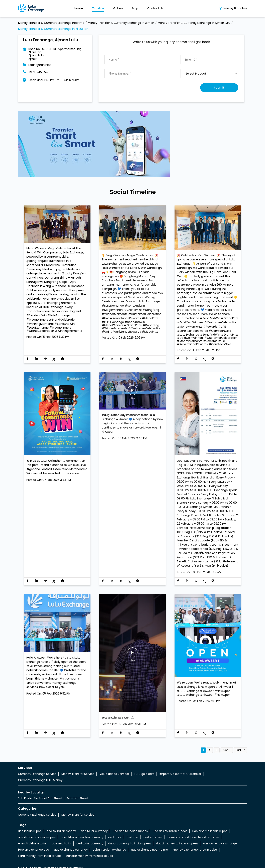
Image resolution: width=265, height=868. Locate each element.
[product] (209, 49)
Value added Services (114, 750)
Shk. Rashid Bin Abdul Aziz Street (40, 774)
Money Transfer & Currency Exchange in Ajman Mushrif (152, 860)
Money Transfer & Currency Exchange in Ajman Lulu (72, 860)
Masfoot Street (78, 774)
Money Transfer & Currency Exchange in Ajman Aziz (148, 855)
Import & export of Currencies (181, 750)
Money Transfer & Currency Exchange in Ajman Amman (68, 855)
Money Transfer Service (78, 750)
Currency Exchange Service (37, 750)
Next (225, 726)
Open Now (71, 56)
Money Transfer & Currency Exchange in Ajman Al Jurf (126, 850)
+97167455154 (38, 48)
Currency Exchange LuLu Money (40, 756)
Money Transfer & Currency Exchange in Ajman (51, 850)
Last (238, 726)
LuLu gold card (145, 750)
